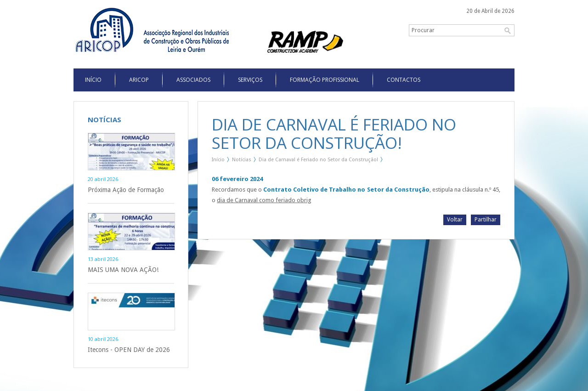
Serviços (250, 80)
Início (218, 160)
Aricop (139, 80)
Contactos (404, 80)
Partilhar (486, 220)
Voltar (455, 220)
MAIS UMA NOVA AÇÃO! (123, 270)
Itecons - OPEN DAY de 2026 (129, 350)
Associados (193, 80)
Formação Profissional (325, 80)
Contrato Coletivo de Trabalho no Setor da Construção (346, 190)
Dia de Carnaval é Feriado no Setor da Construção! (318, 160)
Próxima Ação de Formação (126, 190)
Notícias (242, 160)
